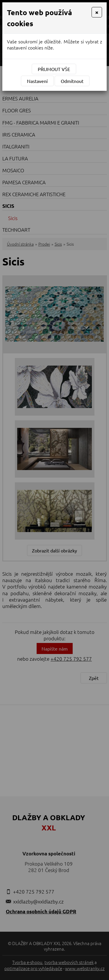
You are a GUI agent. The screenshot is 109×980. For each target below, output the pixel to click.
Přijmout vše (54, 69)
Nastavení (37, 81)
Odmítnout (72, 81)
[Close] (97, 12)
